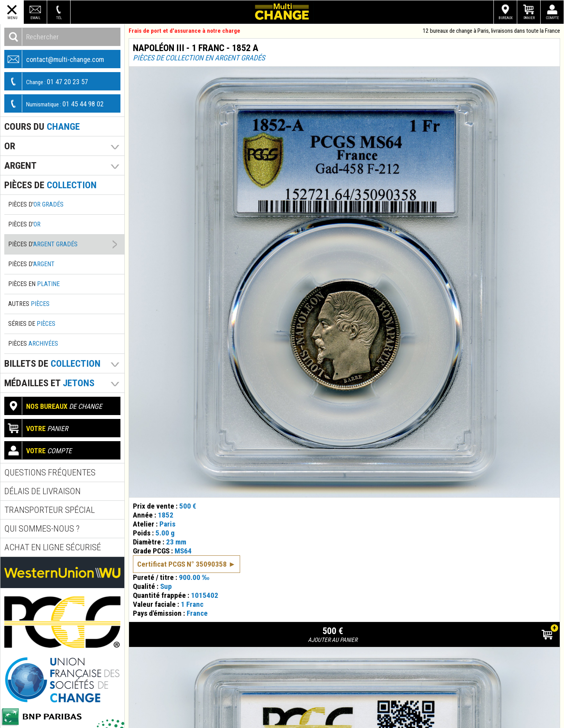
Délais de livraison (42, 491)
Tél (59, 18)
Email (35, 18)
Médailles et (49, 383)
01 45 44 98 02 (54, 103)
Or (10, 146)
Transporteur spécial (50, 510)
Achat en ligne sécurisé (53, 547)
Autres (29, 304)
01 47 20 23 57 (46, 81)
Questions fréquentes (50, 473)
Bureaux (506, 18)
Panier (529, 18)
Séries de (32, 324)
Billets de (52, 363)
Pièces (33, 344)
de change (53, 406)
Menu (12, 18)
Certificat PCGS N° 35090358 (182, 564)
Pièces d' (36, 204)
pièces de (50, 185)
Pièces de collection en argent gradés (199, 58)
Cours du (42, 126)
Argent (20, 165)
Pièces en (34, 284)
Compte (553, 18)
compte (38, 450)
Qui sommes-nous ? (42, 529)
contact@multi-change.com (54, 59)
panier (36, 428)
